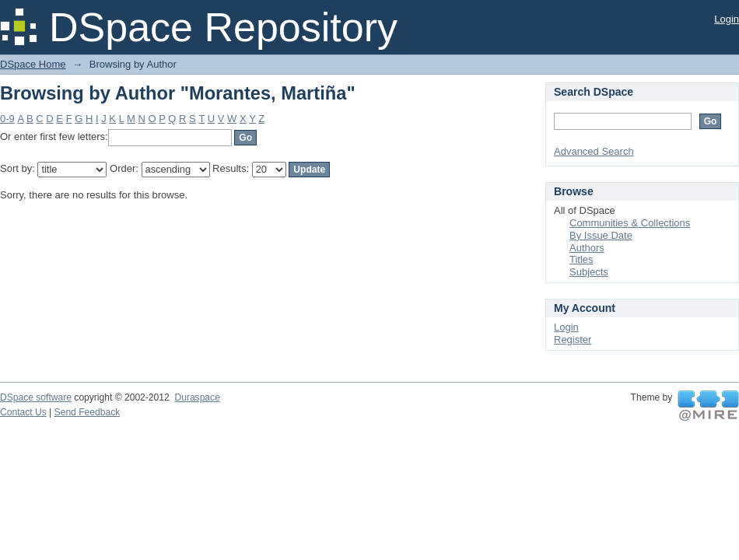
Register (573, 339)
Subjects (589, 272)
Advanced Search (594, 151)
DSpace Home (33, 64)
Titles (581, 259)
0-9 (7, 119)
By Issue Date (601, 235)
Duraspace (197, 397)
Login (727, 19)
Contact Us (23, 412)
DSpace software (36, 397)
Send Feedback (88, 412)
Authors (587, 248)
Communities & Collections (630, 223)
